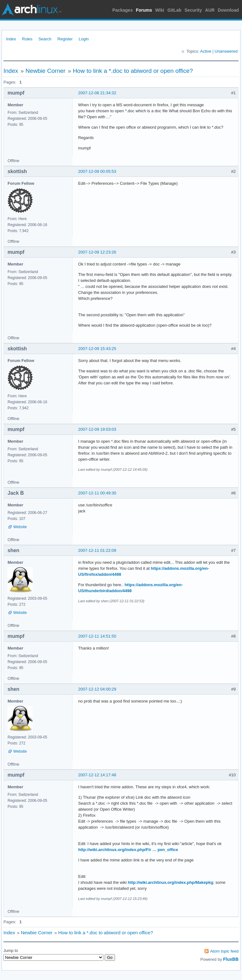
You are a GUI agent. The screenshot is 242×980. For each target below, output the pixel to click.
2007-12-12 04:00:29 (97, 689)
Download (228, 10)
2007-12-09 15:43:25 (97, 349)
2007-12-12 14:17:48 (97, 775)
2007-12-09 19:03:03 (97, 429)
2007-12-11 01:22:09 (97, 550)
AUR (210, 10)
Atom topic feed (224, 951)
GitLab (174, 10)
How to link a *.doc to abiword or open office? (133, 71)
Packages (123, 10)
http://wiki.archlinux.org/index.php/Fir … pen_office (128, 850)
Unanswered (226, 51)
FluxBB (231, 959)
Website (20, 527)
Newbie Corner (46, 71)
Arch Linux (32, 9)
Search (45, 39)
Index (11, 39)
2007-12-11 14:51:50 (97, 636)
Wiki (160, 10)
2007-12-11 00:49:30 (97, 493)
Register (65, 39)
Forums (144, 10)
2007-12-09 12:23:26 (97, 252)
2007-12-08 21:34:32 (97, 93)
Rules (27, 39)
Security (193, 10)
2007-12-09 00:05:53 (97, 171)
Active (206, 51)
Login (84, 39)
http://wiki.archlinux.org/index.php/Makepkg (171, 882)
